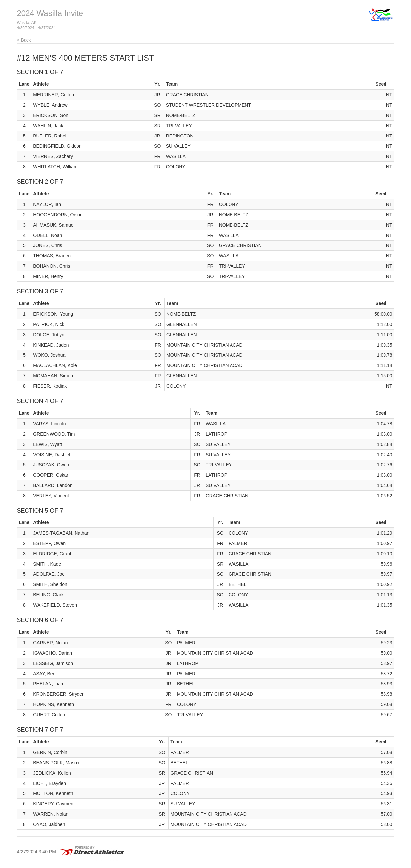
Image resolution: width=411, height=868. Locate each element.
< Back (24, 40)
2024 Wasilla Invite (50, 13)
